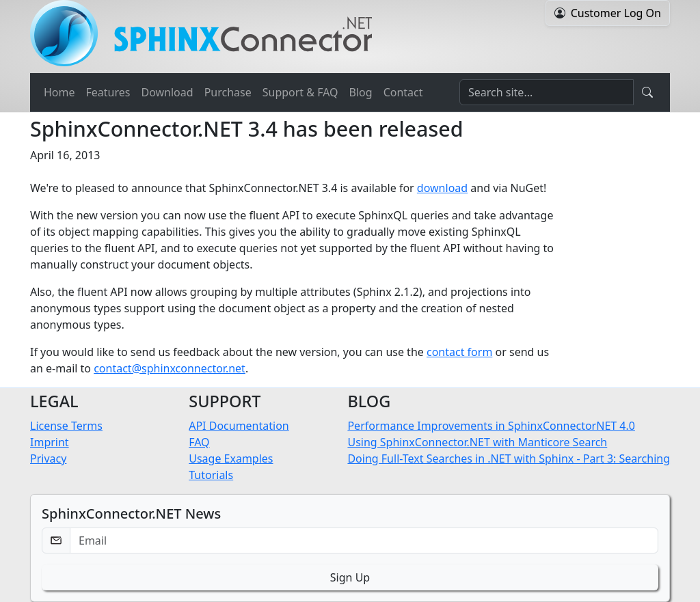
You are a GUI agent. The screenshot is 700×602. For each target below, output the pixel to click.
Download (167, 92)
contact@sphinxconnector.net (170, 368)
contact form (459, 352)
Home (59, 92)
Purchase (228, 92)
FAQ (199, 442)
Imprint (50, 442)
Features (108, 92)
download (442, 188)
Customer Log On (616, 13)
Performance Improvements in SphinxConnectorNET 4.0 (491, 426)
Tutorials (211, 475)
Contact (403, 92)
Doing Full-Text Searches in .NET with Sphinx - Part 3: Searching (509, 459)
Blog (361, 92)
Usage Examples (231, 459)
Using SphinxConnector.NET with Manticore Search (477, 442)
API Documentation (239, 426)
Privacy (48, 459)
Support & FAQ (300, 92)
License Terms (66, 426)
